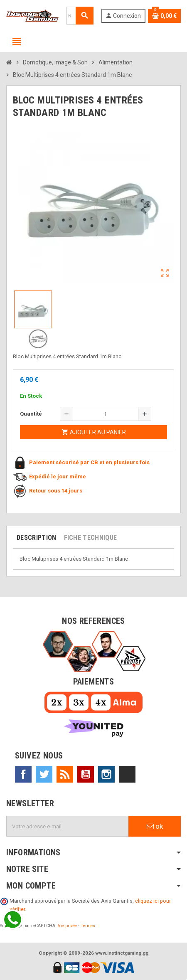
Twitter (44, 774)
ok (155, 826)
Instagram (106, 774)
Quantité (31, 414)
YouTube (86, 774)
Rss (65, 774)
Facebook (23, 774)
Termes (88, 926)
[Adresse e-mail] (68, 826)
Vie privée (67, 926)
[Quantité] (106, 414)
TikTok (127, 774)
